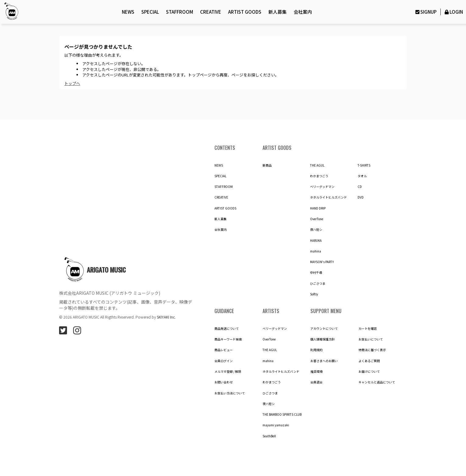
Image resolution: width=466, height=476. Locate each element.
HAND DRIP (318, 208)
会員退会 (316, 382)
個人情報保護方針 (323, 339)
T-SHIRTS (364, 165)
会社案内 (303, 12)
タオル (362, 176)
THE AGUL (317, 165)
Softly (314, 294)
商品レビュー (224, 350)
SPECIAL (150, 12)
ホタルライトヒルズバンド (328, 197)
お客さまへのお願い (324, 361)
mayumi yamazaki (276, 425)
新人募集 (277, 12)
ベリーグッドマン (322, 187)
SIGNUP (425, 12)
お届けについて (369, 372)
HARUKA (316, 241)
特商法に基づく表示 (372, 350)
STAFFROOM (180, 12)
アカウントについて (324, 329)
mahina (316, 251)
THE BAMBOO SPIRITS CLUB (282, 414)
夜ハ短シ (316, 230)
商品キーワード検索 (228, 339)
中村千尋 (316, 273)
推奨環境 (316, 372)
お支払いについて (371, 339)
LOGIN (453, 12)
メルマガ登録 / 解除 (228, 372)
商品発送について (227, 329)
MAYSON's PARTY (322, 262)
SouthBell (269, 436)
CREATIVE (211, 12)
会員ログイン (224, 361)
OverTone (317, 219)
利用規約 (316, 350)
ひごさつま (318, 284)
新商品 (267, 165)
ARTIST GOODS (245, 12)
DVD (361, 197)
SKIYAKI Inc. (166, 317)
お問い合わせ (224, 382)
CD (360, 187)
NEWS (128, 12)
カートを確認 (368, 329)
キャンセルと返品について (377, 382)
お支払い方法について (230, 393)
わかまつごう (319, 176)
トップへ (72, 83)
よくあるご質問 (369, 361)
